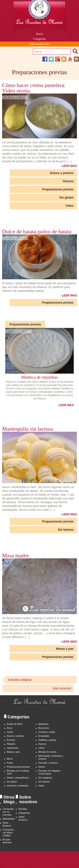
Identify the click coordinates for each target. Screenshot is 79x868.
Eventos (11, 740)
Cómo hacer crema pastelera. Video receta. (34, 88)
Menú (10, 759)
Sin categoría (45, 778)
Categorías (24, 813)
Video (70, 206)
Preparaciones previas (58, 189)
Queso (42, 767)
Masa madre (16, 556)
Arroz (9, 728)
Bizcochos (44, 728)
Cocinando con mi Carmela (8, 812)
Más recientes (62, 688)
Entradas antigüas (20, 680)
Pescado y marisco (48, 763)
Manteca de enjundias (39, 377)
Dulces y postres (62, 173)
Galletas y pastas (47, 740)
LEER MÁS (69, 166)
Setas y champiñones (18, 778)
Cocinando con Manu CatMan (8, 833)
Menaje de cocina (47, 752)
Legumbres (13, 748)
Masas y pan (65, 649)
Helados (11, 744)
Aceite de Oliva (15, 724)
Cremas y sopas (47, 732)
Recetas (23, 809)
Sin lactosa (66, 530)
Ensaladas (44, 736)
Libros (42, 748)
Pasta (10, 763)
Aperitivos (43, 724)
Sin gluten (66, 198)
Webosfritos (9, 819)
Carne (10, 732)
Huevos (68, 181)
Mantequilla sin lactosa (27, 429)
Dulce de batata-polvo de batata (37, 232)
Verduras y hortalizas (18, 786)
